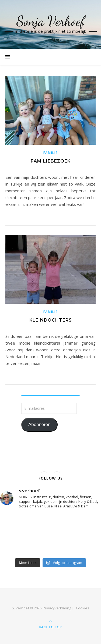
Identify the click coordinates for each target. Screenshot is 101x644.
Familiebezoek (51, 161)
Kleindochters (51, 320)
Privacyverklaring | (58, 608)
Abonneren (39, 425)
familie (51, 153)
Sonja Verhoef (51, 21)
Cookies (83, 608)
